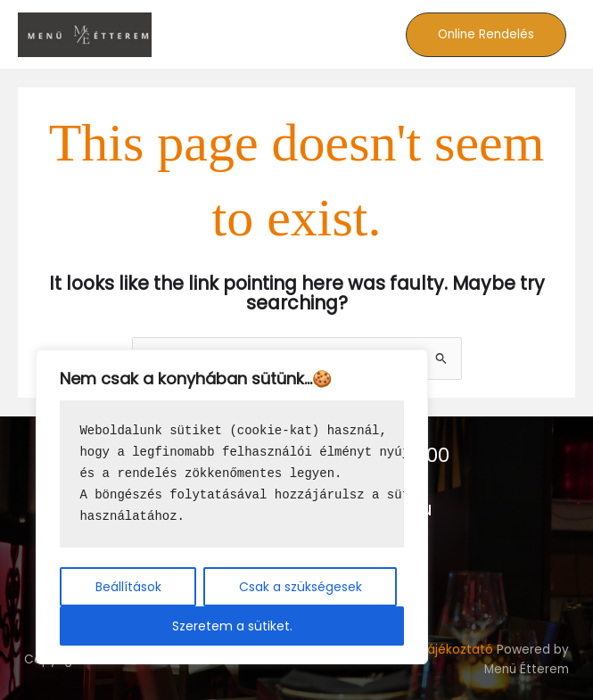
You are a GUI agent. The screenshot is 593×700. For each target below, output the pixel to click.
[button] (486, 35)
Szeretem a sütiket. (232, 626)
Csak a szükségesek (301, 587)
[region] (232, 507)
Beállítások (128, 587)
